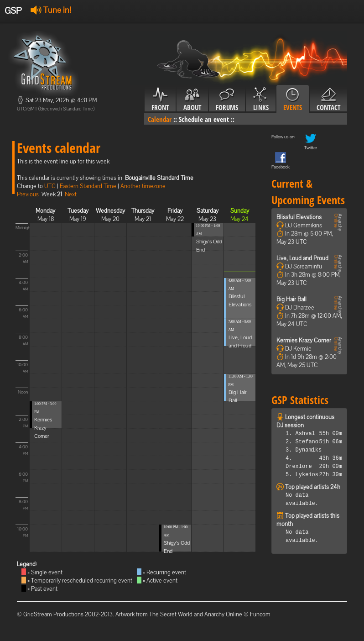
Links (261, 100)
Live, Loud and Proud (302, 258)
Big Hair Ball (291, 299)
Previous (28, 194)
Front (160, 100)
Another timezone (143, 186)
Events (293, 100)
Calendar (160, 119)
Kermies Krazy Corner (43, 428)
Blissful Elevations (299, 217)
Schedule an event (204, 119)
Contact (328, 100)
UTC (50, 186)
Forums (227, 100)
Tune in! (51, 10)
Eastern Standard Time (88, 186)
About (192, 100)
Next (71, 194)
